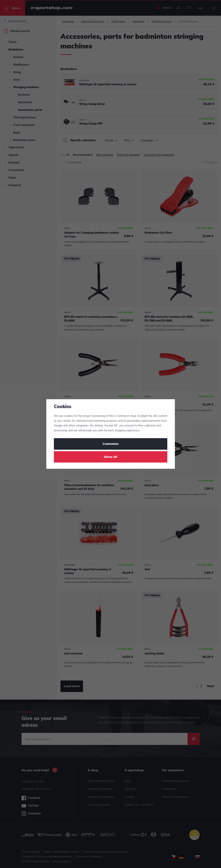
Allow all (110, 457)
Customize (111, 444)
